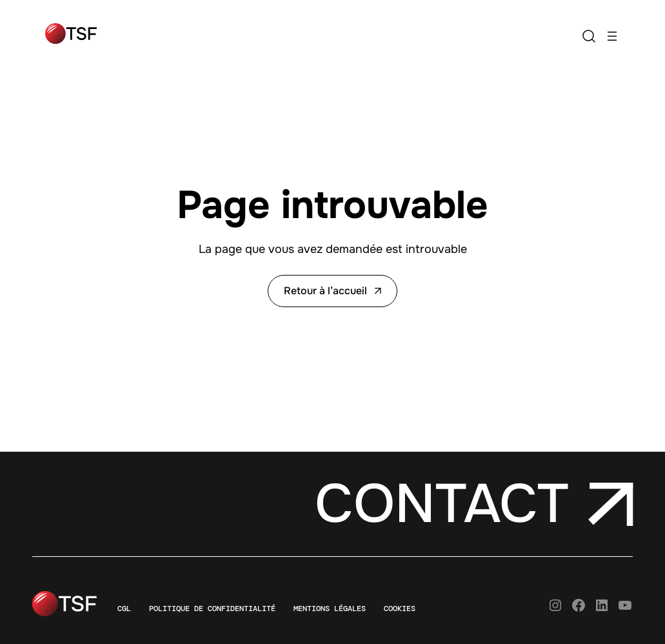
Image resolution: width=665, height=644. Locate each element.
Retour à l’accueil (332, 291)
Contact (442, 504)
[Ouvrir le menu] (612, 36)
